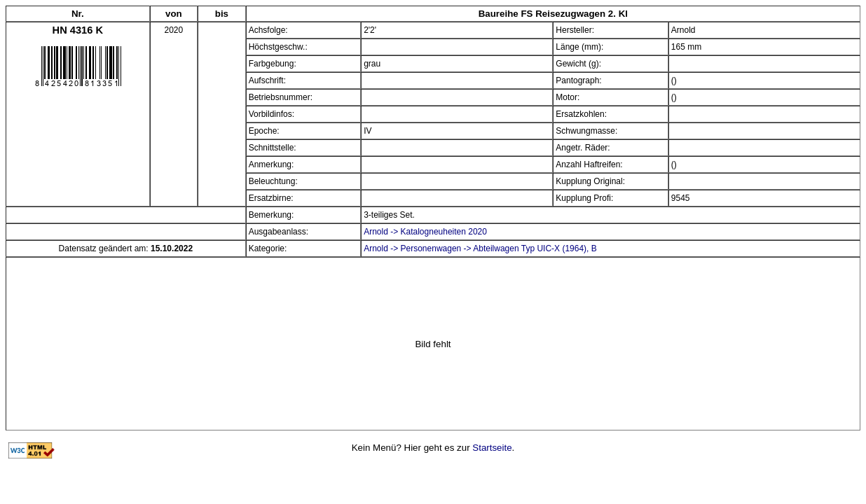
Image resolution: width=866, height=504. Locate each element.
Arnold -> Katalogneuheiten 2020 (425, 232)
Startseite (492, 448)
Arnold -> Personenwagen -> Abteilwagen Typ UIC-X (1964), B (480, 248)
